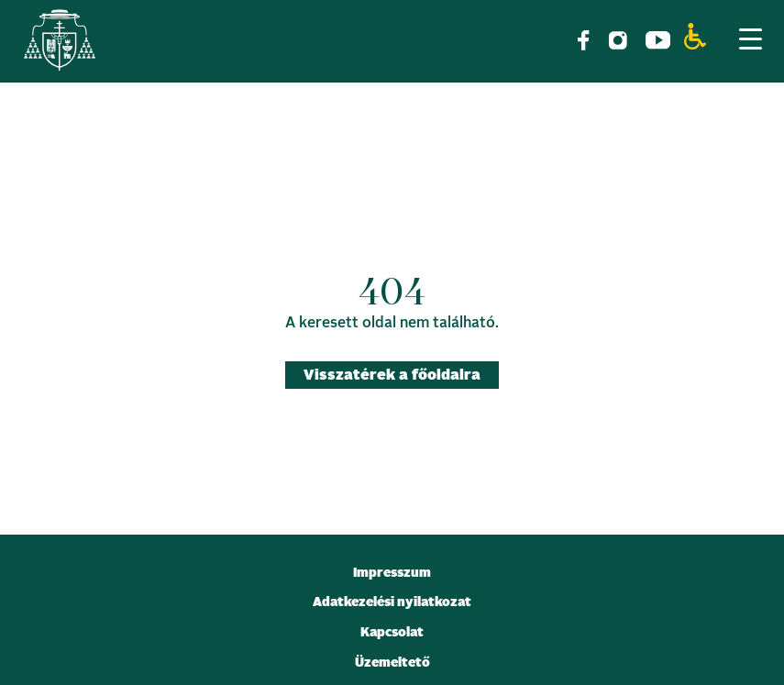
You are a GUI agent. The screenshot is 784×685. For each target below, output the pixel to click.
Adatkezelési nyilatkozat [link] (392, 602)
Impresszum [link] (392, 573)
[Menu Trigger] (750, 39)
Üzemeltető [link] (392, 663)
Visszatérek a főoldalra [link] (392, 375)
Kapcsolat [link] (392, 633)
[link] (60, 44)
